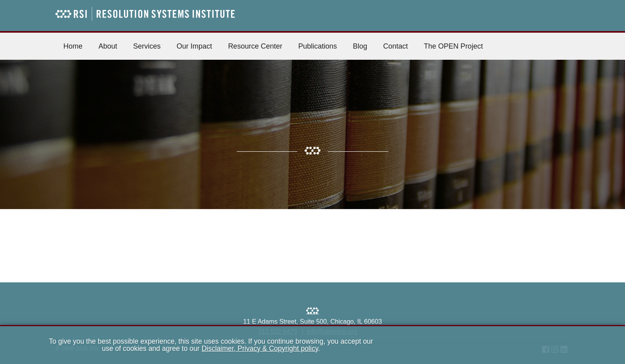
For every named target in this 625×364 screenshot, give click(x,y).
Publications (317, 46)
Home (73, 46)
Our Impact (194, 46)
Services (147, 46)
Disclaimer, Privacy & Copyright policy (260, 348)
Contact (395, 46)
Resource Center (255, 46)
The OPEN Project (453, 46)
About (108, 46)
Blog (360, 46)
